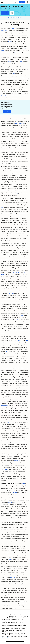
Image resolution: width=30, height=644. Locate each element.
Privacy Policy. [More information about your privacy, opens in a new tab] (5, 638)
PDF (5, 13)
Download (7, 112)
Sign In (16, 2)
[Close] (28, 612)
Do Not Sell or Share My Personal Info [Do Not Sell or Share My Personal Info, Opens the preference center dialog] (15, 641)
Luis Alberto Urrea (7, 9)
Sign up (22, 2)
